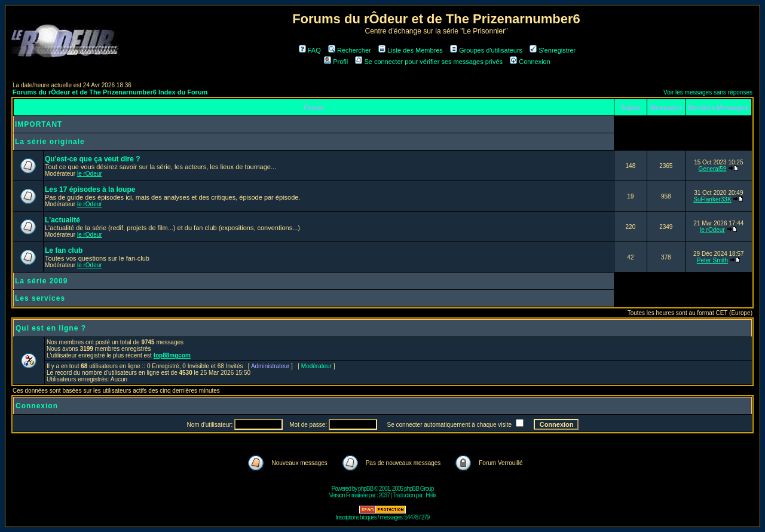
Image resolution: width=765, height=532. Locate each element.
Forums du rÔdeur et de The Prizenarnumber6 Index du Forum (110, 92)
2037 (384, 495)
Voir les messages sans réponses (708, 92)
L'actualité (62, 220)
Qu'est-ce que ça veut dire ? (93, 159)
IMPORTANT (39, 124)
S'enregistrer (553, 50)
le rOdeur (90, 174)
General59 (713, 169)
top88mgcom (172, 355)
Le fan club (64, 250)
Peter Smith (712, 260)
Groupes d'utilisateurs (486, 50)
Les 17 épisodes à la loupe (90, 189)
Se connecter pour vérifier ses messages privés (429, 62)
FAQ (310, 50)
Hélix (431, 495)
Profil (336, 62)
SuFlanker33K (712, 199)
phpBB (365, 489)
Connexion (530, 62)
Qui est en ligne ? (51, 328)
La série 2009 (41, 281)
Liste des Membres (411, 50)
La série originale (50, 142)
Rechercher (350, 50)
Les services (40, 298)
